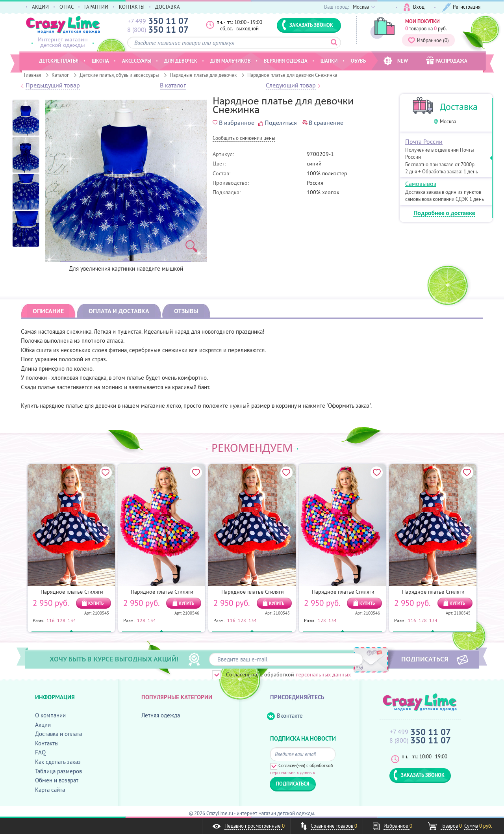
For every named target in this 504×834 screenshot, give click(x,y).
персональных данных (323, 674)
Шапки (329, 61)
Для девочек (181, 61)
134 (72, 620)
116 (51, 620)
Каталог (60, 75)
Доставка (459, 107)
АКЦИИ (40, 7)
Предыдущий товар (53, 85)
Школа (100, 61)
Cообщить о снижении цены (244, 138)
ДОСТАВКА (168, 7)
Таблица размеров (58, 771)
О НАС (67, 7)
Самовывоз (421, 184)
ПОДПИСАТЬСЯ (425, 659)
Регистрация (461, 7)
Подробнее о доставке (444, 213)
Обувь (358, 61)
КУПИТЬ (96, 603)
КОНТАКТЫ (132, 7)
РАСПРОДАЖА (447, 60)
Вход (414, 7)
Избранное (428, 40)
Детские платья (59, 61)
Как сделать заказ (58, 762)
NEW (396, 61)
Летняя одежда (161, 715)
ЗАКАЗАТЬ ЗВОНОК (308, 25)
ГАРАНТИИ (96, 7)
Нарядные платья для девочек (203, 75)
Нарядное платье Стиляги (72, 592)
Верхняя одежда (286, 61)
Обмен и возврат (57, 780)
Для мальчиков (231, 61)
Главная (32, 75)
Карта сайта (50, 790)
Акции (43, 725)
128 (61, 620)
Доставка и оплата (58, 734)
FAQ (40, 752)
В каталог (173, 85)
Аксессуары (137, 61)
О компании (50, 715)
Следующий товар (291, 85)
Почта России (424, 141)
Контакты (47, 743)
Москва (448, 122)
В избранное (233, 123)
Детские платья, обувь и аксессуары (119, 75)
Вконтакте (285, 716)
